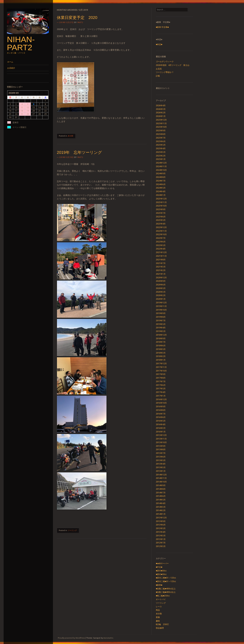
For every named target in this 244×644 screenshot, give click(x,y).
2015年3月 (161, 467)
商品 (158, 610)
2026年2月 (161, 113)
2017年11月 (161, 367)
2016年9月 (161, 406)
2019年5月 (161, 324)
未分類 (70, 136)
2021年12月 (161, 252)
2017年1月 (161, 396)
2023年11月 (161, 202)
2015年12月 (161, 435)
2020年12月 (161, 278)
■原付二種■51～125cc (166, 578)
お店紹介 (11, 68)
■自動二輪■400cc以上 (166, 589)
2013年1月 (161, 539)
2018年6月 (161, 346)
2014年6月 (161, 496)
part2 (80, 22)
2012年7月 (161, 543)
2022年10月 (161, 234)
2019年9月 (161, 313)
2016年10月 (161, 403)
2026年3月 (161, 109)
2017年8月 (161, 378)
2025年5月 (161, 145)
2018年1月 (161, 360)
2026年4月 (161, 105)
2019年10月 (161, 310)
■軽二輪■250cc (163, 596)
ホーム (10, 62)
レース (159, 607)
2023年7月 (161, 213)
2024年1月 (161, 195)
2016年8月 (161, 410)
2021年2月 (161, 270)
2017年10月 (161, 371)
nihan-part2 (21, 43)
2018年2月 (161, 356)
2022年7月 (161, 238)
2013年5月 (161, 528)
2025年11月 (161, 123)
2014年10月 (161, 482)
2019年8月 (161, 317)
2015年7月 (161, 453)
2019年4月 (161, 328)
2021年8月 (161, 260)
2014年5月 (161, 500)
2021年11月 (161, 256)
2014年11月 (161, 478)
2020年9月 (161, 281)
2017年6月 (161, 385)
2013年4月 (161, 532)
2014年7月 (161, 493)
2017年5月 (161, 389)
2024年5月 (161, 188)
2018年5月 (161, 349)
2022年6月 (161, 242)
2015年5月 (161, 460)
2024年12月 (161, 163)
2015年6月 (161, 457)
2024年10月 (161, 170)
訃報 (158, 76)
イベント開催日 (19, 127)
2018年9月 (161, 338)
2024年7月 (161, 181)
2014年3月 (161, 507)
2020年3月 (161, 292)
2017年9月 (161, 374)
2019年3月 (161, 331)
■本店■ (159, 44)
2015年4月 (161, 464)
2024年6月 (161, 184)
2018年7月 (161, 342)
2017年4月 (161, 392)
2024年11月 (161, 166)
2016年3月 (161, 428)
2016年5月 (161, 421)
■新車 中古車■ (162, 27)
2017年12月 (161, 363)
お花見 (159, 69)
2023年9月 (161, 209)
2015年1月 (161, 471)
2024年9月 (161, 173)
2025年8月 (161, 134)
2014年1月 (161, 514)
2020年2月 (161, 295)
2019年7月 (161, 321)
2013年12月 (161, 518)
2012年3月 (161, 546)
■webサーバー (162, 563)
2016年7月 (161, 414)
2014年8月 (161, 489)
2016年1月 (161, 432)
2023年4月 (161, 224)
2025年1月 (161, 159)
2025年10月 (161, 127)
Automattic (108, 638)
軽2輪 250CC (162, 624)
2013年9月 (161, 521)
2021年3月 (161, 267)
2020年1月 (161, 299)
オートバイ (161, 599)
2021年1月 (161, 274)
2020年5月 (161, 288)
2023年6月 (161, 217)
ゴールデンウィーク (165, 62)
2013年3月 (161, 536)
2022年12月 (161, 227)
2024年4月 (161, 191)
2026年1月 (161, 116)
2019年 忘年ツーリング (79, 152)
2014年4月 (161, 503)
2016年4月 (161, 424)
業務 (158, 617)
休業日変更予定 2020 (77, 18)
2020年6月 (161, 285)
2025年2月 (161, 156)
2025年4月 (161, 148)
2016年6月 (161, 417)
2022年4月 (161, 249)
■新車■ (159, 585)
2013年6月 (161, 525)
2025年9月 (161, 130)
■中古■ (159, 567)
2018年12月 (161, 335)
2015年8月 (161, 449)
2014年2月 (161, 510)
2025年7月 (161, 138)
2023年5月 (161, 220)
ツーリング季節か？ (165, 72)
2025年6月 (161, 141)
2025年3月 (161, 152)
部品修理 (160, 628)
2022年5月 (161, 245)
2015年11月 (161, 439)
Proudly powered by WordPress (71, 638)
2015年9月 (161, 446)
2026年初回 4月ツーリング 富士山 (173, 65)
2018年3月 (161, 353)
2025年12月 (161, 120)
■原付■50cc (161, 571)
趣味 (158, 621)
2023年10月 (161, 206)
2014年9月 (161, 485)
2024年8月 (161, 177)
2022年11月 (161, 231)
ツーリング (72, 530)
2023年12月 (161, 199)
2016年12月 (161, 399)
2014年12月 (161, 475)
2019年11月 (161, 306)
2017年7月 (161, 381)
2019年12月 (161, 303)
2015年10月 (161, 442)
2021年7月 (161, 263)
